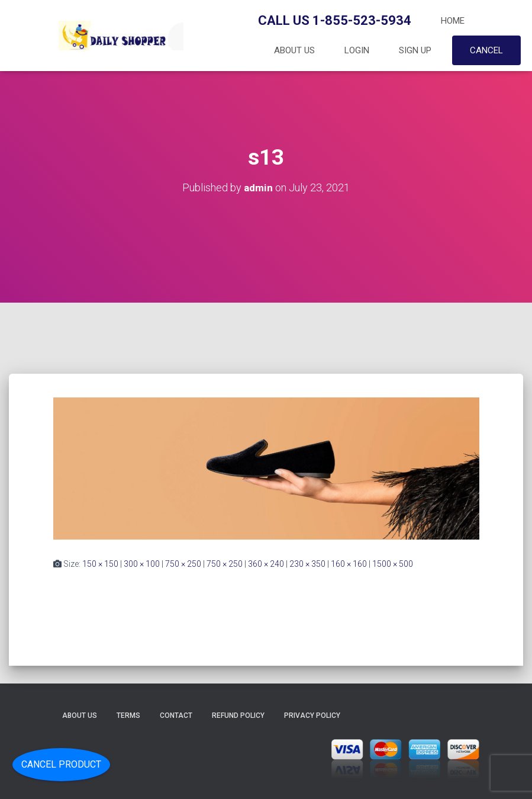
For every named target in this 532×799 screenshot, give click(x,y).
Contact (176, 715)
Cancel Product (61, 764)
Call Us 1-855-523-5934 (335, 20)
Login (357, 50)
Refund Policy (238, 715)
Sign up (415, 50)
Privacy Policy (312, 715)
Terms (128, 715)
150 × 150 (100, 564)
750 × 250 (183, 564)
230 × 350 (307, 564)
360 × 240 (266, 564)
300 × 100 (142, 564)
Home (453, 21)
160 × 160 (349, 564)
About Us (294, 50)
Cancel (486, 50)
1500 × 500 (393, 564)
